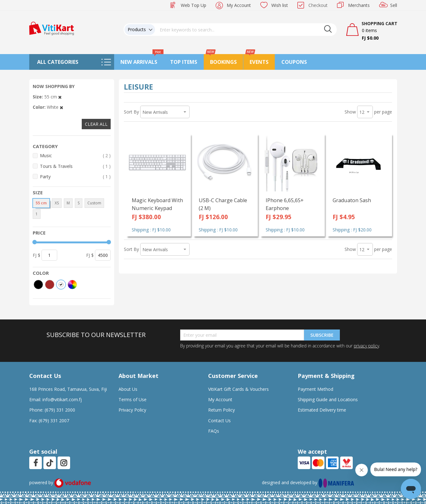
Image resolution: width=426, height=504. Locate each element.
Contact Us (219, 421)
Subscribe (322, 335)
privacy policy (366, 346)
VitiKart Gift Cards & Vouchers (238, 389)
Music (75, 155)
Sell (394, 5)
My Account (239, 5)
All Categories (58, 62)
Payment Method (315, 389)
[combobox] (246, 30)
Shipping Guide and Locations (328, 399)
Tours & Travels (75, 166)
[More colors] (72, 285)
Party (75, 177)
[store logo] (52, 28)
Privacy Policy (132, 410)
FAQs (214, 431)
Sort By (131, 112)
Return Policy (221, 410)
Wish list (280, 5)
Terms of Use (133, 399)
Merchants (359, 5)
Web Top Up (194, 5)
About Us (128, 389)
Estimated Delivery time (322, 410)
